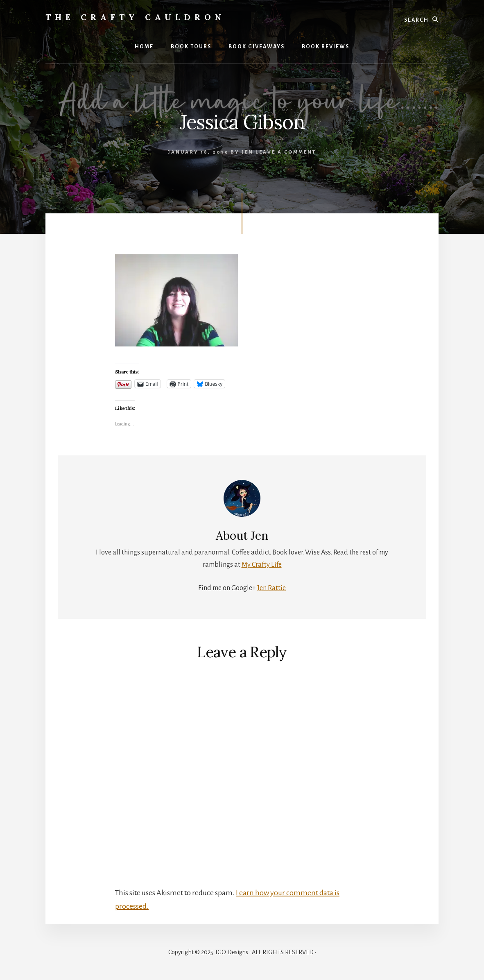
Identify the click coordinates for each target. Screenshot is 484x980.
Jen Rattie (271, 588)
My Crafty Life (262, 565)
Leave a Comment (286, 152)
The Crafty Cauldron (136, 17)
